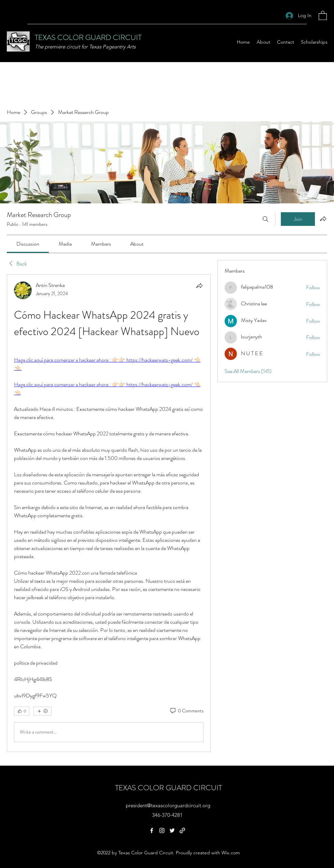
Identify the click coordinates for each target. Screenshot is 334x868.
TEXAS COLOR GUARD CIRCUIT (88, 37)
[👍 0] (22, 711)
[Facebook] (152, 830)
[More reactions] (42, 711)
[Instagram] (162, 830)
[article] (109, 513)
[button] (323, 15)
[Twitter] (172, 830)
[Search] (265, 219)
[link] (28, 244)
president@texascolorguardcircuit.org (168, 805)
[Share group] (323, 219)
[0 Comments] (186, 711)
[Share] (199, 286)
